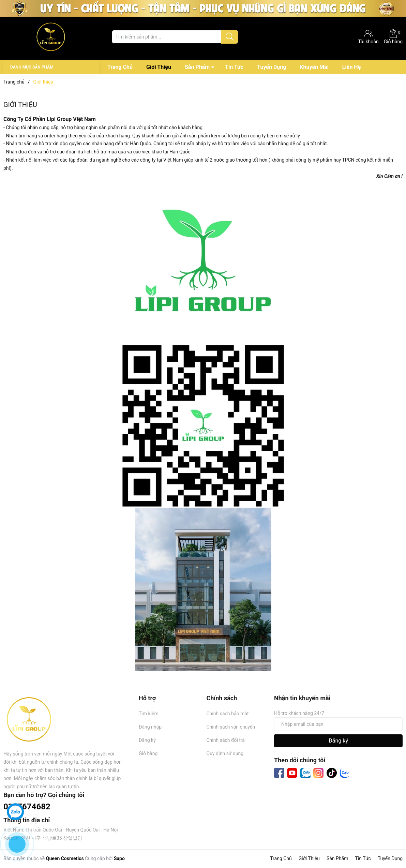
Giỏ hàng (393, 37)
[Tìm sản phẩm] (175, 37)
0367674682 (27, 807)
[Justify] (230, 37)
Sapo (119, 858)
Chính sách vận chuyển (231, 727)
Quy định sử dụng (225, 753)
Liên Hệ (351, 67)
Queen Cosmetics (65, 858)
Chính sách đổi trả (226, 740)
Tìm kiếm (149, 714)
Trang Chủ (120, 67)
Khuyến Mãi (314, 67)
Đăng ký (147, 740)
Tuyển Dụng (272, 67)
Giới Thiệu (159, 67)
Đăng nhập (150, 727)
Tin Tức (234, 67)
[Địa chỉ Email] (338, 724)
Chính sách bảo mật (228, 714)
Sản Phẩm (197, 67)
